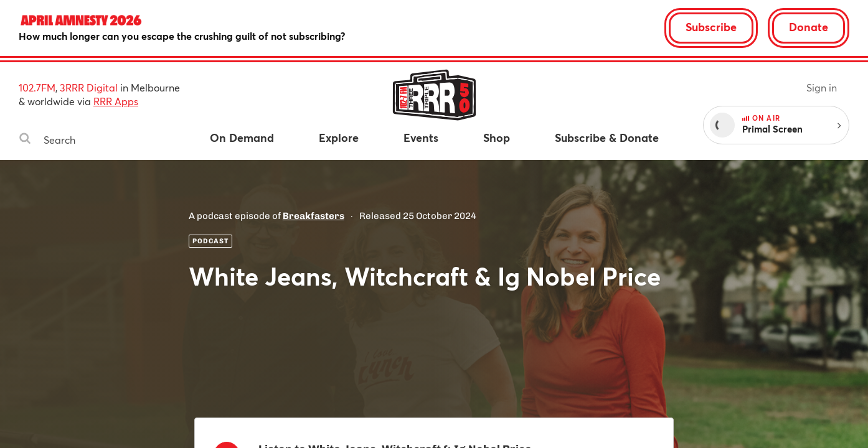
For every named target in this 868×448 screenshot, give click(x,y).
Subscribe (711, 27)
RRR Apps (116, 101)
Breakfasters (314, 216)
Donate (809, 27)
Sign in (822, 87)
